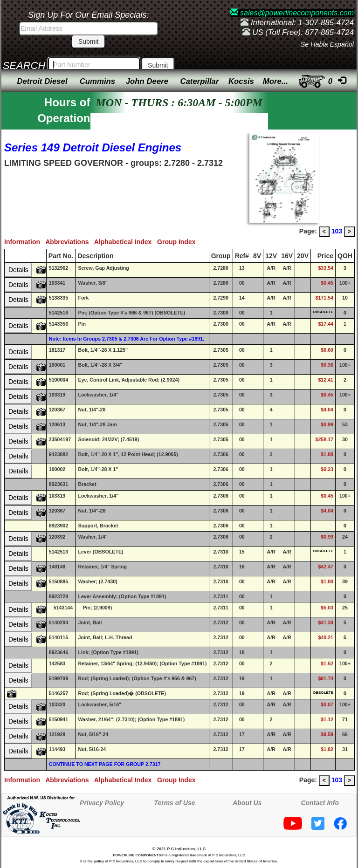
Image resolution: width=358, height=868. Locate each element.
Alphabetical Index (126, 242)
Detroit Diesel (42, 81)
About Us (247, 803)
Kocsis (241, 81)
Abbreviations (70, 242)
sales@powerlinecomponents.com (292, 13)
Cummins (97, 81)
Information (25, 242)
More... (275, 81)
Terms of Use (174, 803)
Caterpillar (199, 81)
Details (18, 270)
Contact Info (320, 803)
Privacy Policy (102, 803)
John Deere (147, 81)
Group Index (178, 242)
